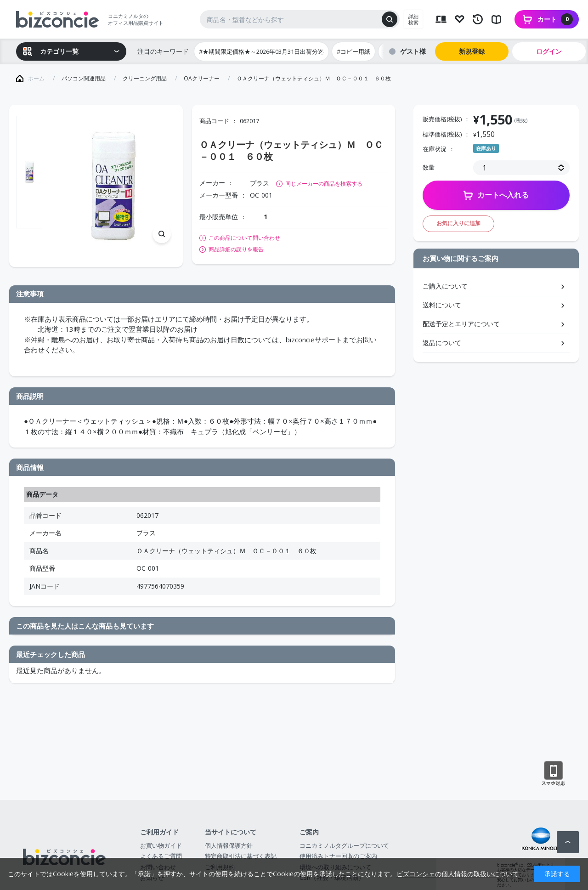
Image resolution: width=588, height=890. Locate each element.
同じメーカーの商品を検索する (324, 184)
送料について (442, 305)
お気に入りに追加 (458, 223)
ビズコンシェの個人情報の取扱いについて (458, 874)
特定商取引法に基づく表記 (241, 856)
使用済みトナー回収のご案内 (338, 856)
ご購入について (445, 286)
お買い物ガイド (161, 845)
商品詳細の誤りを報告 (236, 249)
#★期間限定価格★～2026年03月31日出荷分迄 (261, 51)
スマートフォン (553, 774)
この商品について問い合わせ (244, 238)
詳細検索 (413, 19)
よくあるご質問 (161, 856)
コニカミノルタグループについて (344, 845)
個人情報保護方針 (229, 845)
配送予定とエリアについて (461, 324)
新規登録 (472, 51)
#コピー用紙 (353, 51)
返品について (442, 343)
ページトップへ (568, 842)
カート (555, 19)
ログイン (549, 51)
